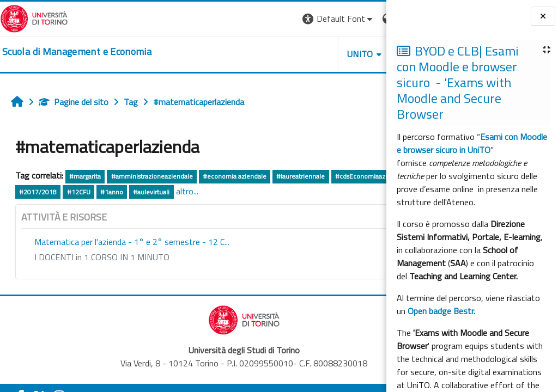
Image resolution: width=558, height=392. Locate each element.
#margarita (85, 176)
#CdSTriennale (123, 192)
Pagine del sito (74, 102)
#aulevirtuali (286, 192)
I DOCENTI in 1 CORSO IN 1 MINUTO (102, 257)
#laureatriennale (301, 176)
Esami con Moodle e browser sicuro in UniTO (472, 143)
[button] (237, 19)
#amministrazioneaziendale (152, 176)
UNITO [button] (259, 54)
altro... (322, 191)
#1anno (247, 192)
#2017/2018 (173, 192)
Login (368, 19)
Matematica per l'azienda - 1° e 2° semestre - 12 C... (132, 242)
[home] (77, 52)
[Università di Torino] (34, 17)
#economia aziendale (235, 176)
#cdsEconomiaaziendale (55, 192)
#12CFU (213, 192)
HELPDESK (320, 54)
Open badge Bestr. (441, 311)
